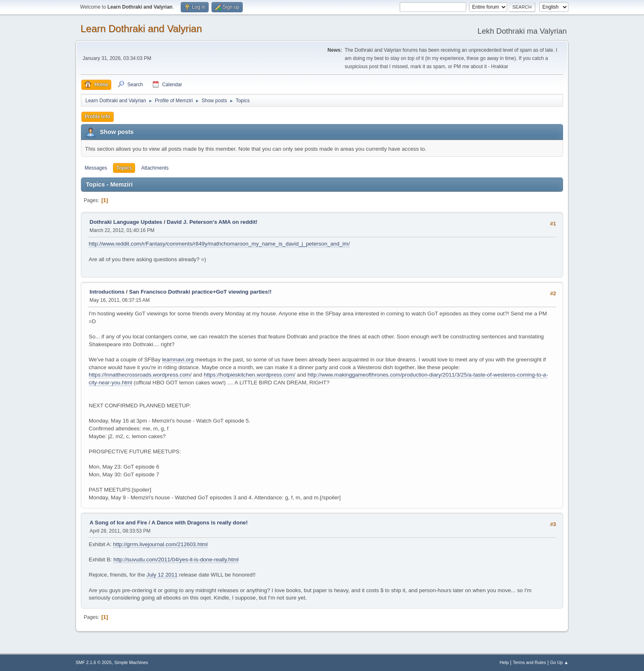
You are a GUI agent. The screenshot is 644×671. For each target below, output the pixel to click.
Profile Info (98, 117)
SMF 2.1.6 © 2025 (94, 662)
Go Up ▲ (559, 662)
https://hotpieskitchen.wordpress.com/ (250, 375)
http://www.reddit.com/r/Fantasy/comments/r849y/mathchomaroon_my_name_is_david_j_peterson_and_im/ (219, 244)
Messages (96, 168)
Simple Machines (131, 662)
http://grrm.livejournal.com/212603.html (160, 544)
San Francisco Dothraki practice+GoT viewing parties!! (200, 292)
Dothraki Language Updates (126, 222)
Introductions (107, 292)
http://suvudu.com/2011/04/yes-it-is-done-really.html (176, 560)
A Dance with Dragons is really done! (200, 523)
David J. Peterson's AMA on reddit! (212, 222)
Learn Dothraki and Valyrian (141, 29)
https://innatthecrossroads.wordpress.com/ (140, 375)
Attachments (155, 168)
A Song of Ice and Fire (118, 523)
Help (504, 662)
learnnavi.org (178, 360)
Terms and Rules (530, 662)
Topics (124, 168)
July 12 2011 (162, 575)
